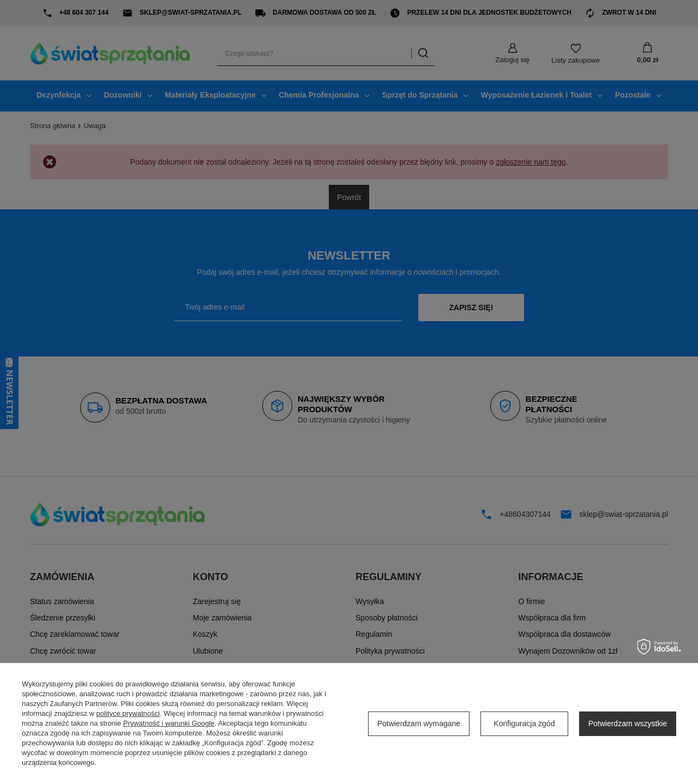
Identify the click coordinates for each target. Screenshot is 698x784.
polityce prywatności (128, 713)
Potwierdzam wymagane (419, 723)
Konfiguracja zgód (524, 723)
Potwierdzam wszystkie (628, 723)
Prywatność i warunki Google (169, 723)
